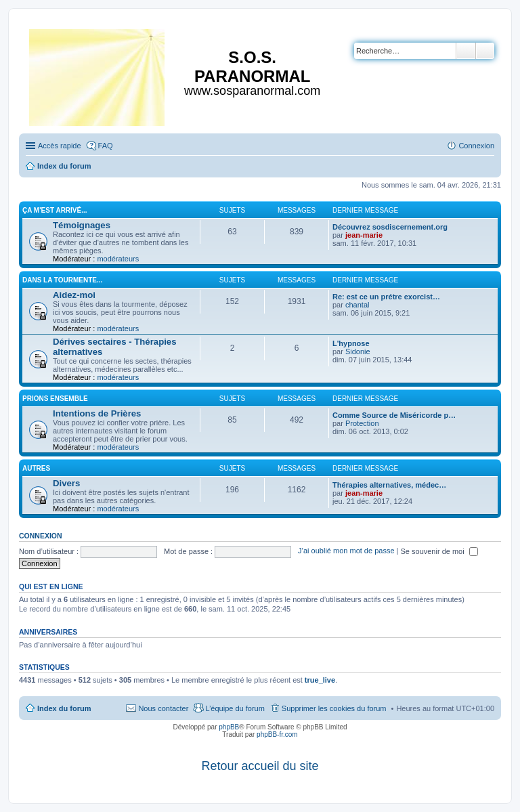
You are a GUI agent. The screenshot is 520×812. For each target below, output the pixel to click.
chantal (357, 305)
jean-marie (364, 235)
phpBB (229, 727)
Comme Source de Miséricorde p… (394, 415)
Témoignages (82, 225)
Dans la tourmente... (62, 280)
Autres (36, 468)
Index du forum (64, 708)
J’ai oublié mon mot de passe (346, 551)
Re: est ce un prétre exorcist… (386, 297)
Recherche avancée (485, 51)
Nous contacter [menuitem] (163, 708)
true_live (320, 680)
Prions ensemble (55, 399)
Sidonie (358, 351)
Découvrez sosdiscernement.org (390, 227)
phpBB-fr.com (277, 734)
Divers (66, 483)
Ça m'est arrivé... (55, 210)
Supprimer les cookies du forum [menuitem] (334, 708)
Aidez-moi (74, 295)
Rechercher (466, 51)
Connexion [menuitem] (476, 146)
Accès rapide (60, 146)
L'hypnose (351, 343)
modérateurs (118, 259)
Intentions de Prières (97, 413)
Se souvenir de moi (439, 551)
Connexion (41, 536)
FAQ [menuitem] (106, 146)
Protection (362, 423)
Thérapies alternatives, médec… (389, 485)
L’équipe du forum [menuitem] (235, 708)
